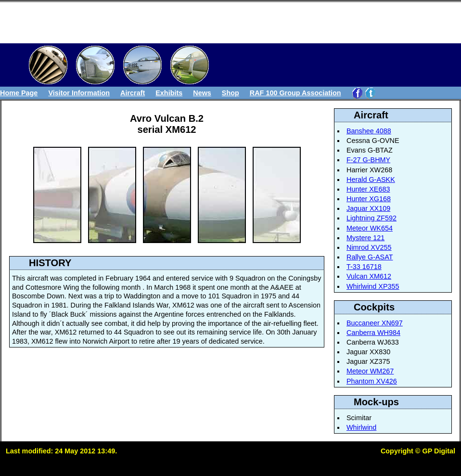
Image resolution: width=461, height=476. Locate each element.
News (202, 93)
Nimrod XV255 (369, 247)
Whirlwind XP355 (373, 286)
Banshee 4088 (369, 131)
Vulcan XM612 (369, 276)
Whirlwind (361, 427)
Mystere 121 (365, 238)
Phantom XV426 (372, 381)
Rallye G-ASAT (370, 257)
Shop (230, 93)
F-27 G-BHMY (368, 160)
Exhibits (169, 93)
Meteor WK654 (370, 228)
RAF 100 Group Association (295, 93)
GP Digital (439, 451)
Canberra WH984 (373, 333)
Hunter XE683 (368, 189)
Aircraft (133, 93)
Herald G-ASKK (371, 180)
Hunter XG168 (369, 199)
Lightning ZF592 (371, 218)
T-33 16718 (364, 267)
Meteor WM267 (370, 371)
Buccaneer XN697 (375, 323)
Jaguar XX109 (368, 208)
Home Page (19, 93)
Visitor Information (79, 93)
